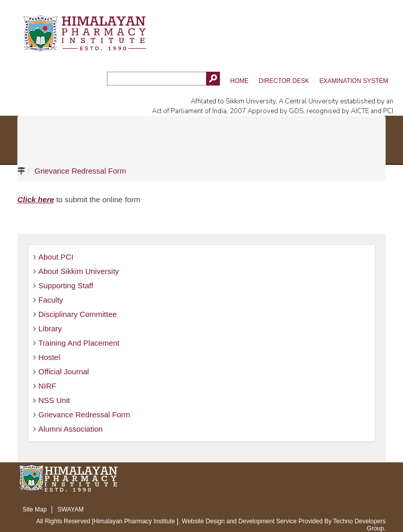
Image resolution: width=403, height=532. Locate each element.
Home (239, 81)
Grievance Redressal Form (80, 171)
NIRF (47, 386)
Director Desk (284, 81)
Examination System (354, 81)
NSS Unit (54, 400)
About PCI (56, 257)
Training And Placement (79, 343)
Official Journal (64, 371)
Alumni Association (71, 429)
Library (50, 328)
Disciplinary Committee (77, 314)
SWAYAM (70, 509)
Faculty (51, 300)
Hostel (49, 357)
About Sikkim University (79, 271)
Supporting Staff (66, 285)
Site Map (35, 509)
